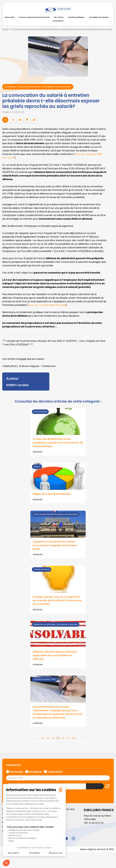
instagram (73, 843)
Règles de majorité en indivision (54, 495)
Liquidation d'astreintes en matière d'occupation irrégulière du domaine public (57, 547)
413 (48, 743)
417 (68, 743)
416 (63, 743)
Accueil (6, 29)
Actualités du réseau (99, 17)
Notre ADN (9, 17)
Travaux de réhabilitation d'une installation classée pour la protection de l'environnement (53, 443)
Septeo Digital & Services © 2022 (95, 854)
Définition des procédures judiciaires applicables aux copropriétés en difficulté (57, 659)
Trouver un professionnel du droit (34, 17)
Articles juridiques (76, 17)
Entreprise (35, 776)
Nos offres (59, 17)
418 (73, 743)
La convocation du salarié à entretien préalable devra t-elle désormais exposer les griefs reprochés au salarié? (62, 29)
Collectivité (55, 776)
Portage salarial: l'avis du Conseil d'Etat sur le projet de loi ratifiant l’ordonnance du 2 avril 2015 (55, 603)
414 (53, 743)
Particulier (16, 776)
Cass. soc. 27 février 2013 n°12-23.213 (49, 305)
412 (43, 743)
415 (58, 743)
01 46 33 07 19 (97, 828)
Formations (58, 21)
